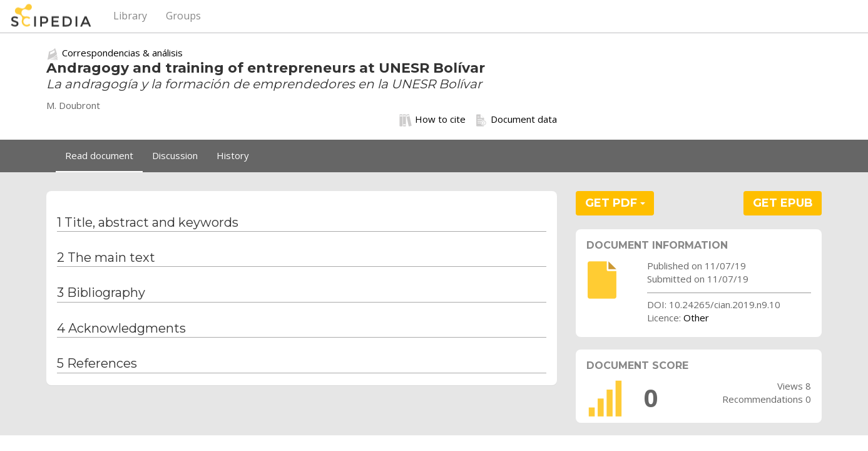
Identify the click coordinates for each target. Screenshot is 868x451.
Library (130, 16)
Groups (183, 16)
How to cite (432, 120)
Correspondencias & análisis (122, 53)
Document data (516, 120)
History (233, 155)
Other (696, 318)
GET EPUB (783, 203)
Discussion (175, 155)
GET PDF (615, 203)
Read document (99, 155)
